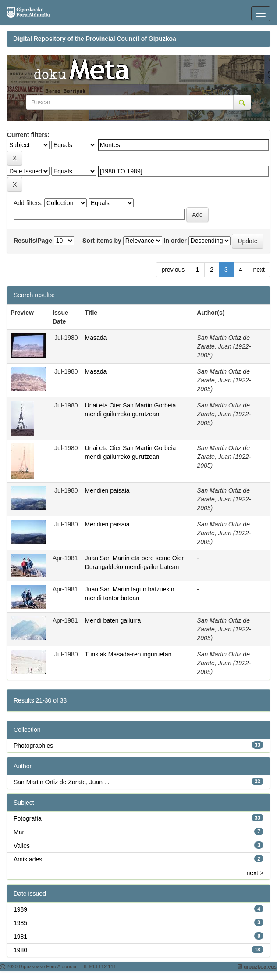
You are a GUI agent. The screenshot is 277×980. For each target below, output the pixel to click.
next (259, 270)
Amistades (28, 859)
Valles (22, 846)
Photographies (33, 746)
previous (173, 270)
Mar (19, 832)
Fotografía (28, 818)
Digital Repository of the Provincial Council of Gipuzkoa (95, 39)
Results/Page (33, 241)
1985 (20, 923)
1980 (20, 950)
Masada (96, 338)
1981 (20, 937)
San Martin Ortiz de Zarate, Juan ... (62, 782)
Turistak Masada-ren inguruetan (128, 654)
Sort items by (102, 241)
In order (175, 241)
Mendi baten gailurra (113, 620)
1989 (20, 909)
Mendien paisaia (107, 490)
